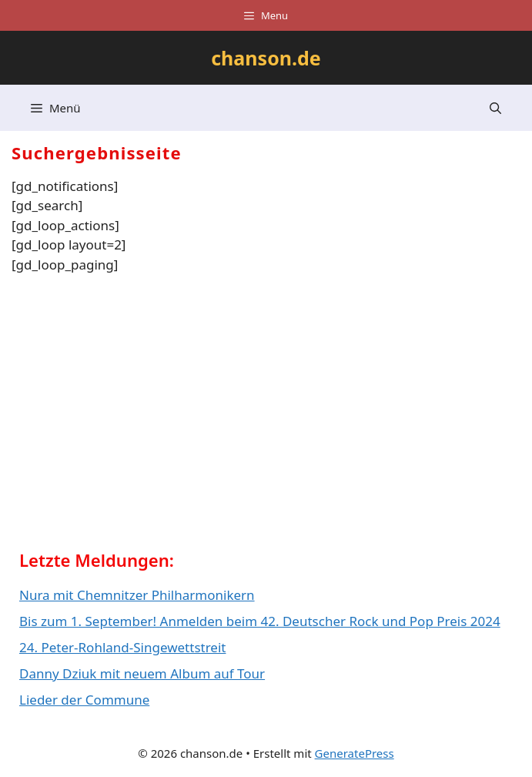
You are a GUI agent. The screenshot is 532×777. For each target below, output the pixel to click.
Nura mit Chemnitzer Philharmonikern (137, 595)
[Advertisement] (135, 417)
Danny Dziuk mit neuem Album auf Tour (142, 673)
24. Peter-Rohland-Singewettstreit (122, 647)
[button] (495, 108)
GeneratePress (355, 753)
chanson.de (266, 58)
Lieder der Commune (84, 700)
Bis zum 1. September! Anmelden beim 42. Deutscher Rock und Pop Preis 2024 (260, 621)
